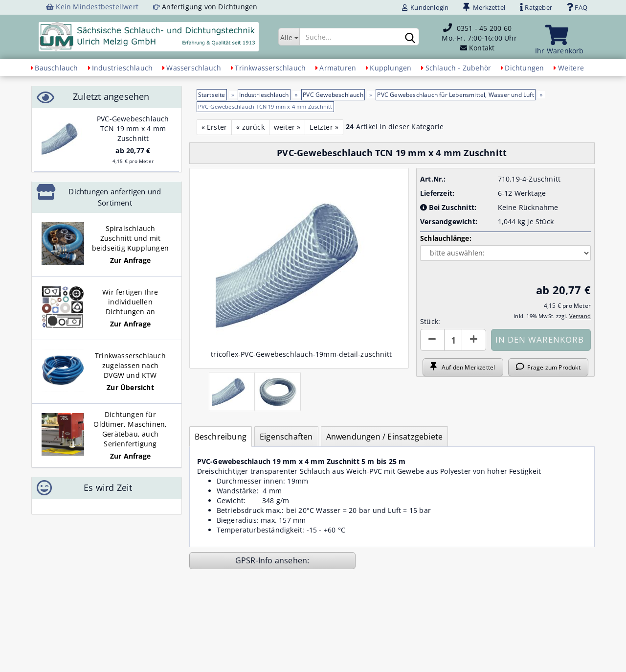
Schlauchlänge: (446, 238)
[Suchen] (410, 37)
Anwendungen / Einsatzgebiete (385, 437)
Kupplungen (391, 68)
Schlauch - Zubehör (458, 68)
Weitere (571, 68)
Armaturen (338, 68)
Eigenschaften (286, 437)
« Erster (214, 127)
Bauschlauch (56, 68)
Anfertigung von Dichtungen (210, 7)
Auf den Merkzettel (463, 367)
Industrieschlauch (122, 68)
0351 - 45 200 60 (484, 28)
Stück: (430, 321)
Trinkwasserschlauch (270, 68)
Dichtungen (524, 68)
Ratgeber (536, 7)
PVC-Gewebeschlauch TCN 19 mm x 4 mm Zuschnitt (133, 128)
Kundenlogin (425, 7)
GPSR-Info (255, 560)
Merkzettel (484, 7)
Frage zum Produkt (548, 367)
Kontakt (482, 48)
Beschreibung (221, 437)
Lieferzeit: (437, 193)
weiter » (287, 127)
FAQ (577, 7)
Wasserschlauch (194, 68)
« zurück (250, 127)
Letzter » (324, 127)
